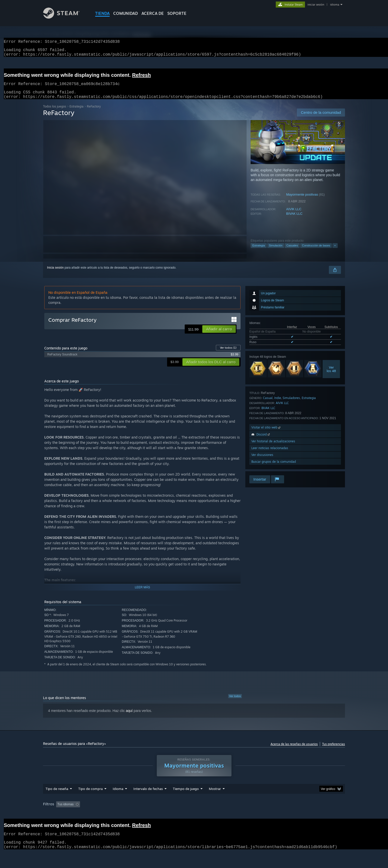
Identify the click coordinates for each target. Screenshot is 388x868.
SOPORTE (177, 13)
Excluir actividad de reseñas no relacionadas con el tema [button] (134, 814)
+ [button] (335, 251)
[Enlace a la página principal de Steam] (65, 17)
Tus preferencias (334, 750)
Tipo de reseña (57, 798)
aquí (129, 717)
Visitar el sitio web (266, 433)
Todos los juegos (55, 112)
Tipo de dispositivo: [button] (57, 821)
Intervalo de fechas (148, 798)
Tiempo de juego (186, 798)
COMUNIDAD (126, 13)
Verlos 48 (331, 375)
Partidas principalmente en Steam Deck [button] (241, 814)
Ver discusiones (262, 461)
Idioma (118, 798)
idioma (335, 5)
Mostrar (215, 798)
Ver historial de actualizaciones (273, 447)
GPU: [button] (333, 814)
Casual (268, 404)
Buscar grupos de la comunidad (274, 468)
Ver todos (228, 354)
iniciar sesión (316, 5)
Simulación (276, 251)
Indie (278, 404)
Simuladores (291, 404)
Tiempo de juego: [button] (193, 814)
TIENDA (102, 13)
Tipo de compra (90, 798)
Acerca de (153, 13)
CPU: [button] (316, 814)
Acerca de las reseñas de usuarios (294, 750)
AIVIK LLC (294, 215)
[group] (194, 817)
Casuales (292, 251)
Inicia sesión (55, 274)
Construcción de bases (316, 251)
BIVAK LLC (294, 220)
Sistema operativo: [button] (290, 814)
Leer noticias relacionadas (270, 454)
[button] (219, 335)
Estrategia (76, 112)
